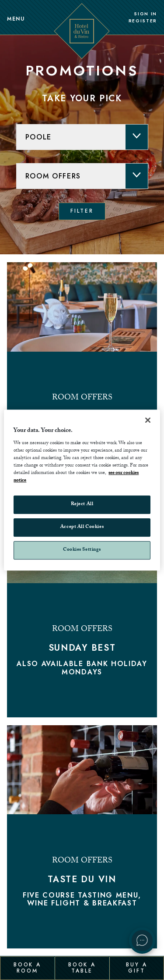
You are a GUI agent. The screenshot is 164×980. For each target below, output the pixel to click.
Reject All (82, 505)
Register (143, 21)
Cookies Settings (82, 550)
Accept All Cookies (82, 528)
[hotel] (82, 137)
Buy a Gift (136, 968)
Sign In (145, 14)
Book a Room (27, 968)
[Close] (148, 420)
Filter (82, 211)
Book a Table (82, 968)
